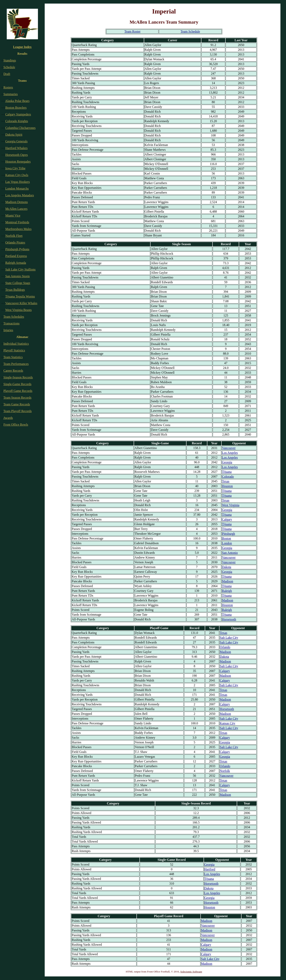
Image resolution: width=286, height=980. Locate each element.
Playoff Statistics (14, 350)
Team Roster (132, 31)
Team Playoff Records (18, 411)
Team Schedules (14, 317)
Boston (227, 538)
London (227, 543)
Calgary (227, 519)
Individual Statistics (16, 344)
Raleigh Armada (16, 263)
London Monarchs (17, 189)
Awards (8, 418)
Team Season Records (17, 398)
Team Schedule (190, 31)
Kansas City (228, 723)
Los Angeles (230, 453)
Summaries (11, 94)
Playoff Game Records (18, 391)
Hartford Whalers (16, 148)
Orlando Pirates (15, 242)
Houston (227, 486)
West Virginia (231, 505)
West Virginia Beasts (18, 310)
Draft (7, 74)
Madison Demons (17, 202)
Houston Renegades (18, 162)
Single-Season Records (18, 377)
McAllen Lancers (16, 209)
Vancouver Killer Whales (21, 303)
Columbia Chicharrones (20, 128)
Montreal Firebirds (17, 222)
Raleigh (227, 591)
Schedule (9, 67)
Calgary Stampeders (18, 114)
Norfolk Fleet (14, 236)
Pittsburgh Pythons (17, 249)
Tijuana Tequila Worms (20, 296)
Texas (226, 481)
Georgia (227, 462)
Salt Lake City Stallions (20, 269)
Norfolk (225, 771)
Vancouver (229, 448)
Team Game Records (17, 404)
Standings (10, 60)
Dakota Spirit (14, 135)
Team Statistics (13, 357)
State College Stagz (18, 283)
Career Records (13, 371)
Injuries (8, 330)
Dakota (227, 567)
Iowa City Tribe (15, 168)
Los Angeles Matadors (20, 195)
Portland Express (16, 256)
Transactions (11, 323)
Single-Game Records (17, 384)
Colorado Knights (17, 121)
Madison (228, 581)
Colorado (228, 477)
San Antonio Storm (18, 276)
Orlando (225, 647)
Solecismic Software (191, 972)
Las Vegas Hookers (18, 182)
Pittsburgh (229, 534)
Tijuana (227, 472)
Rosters (8, 87)
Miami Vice (13, 215)
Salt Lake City (229, 638)
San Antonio (230, 553)
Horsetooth (229, 619)
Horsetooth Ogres (17, 155)
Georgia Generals (16, 141)
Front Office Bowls (16, 425)
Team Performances (16, 364)
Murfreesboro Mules (18, 229)
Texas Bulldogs (15, 290)
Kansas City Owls (17, 175)
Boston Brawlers (16, 108)
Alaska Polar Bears (17, 101)
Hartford (210, 869)
